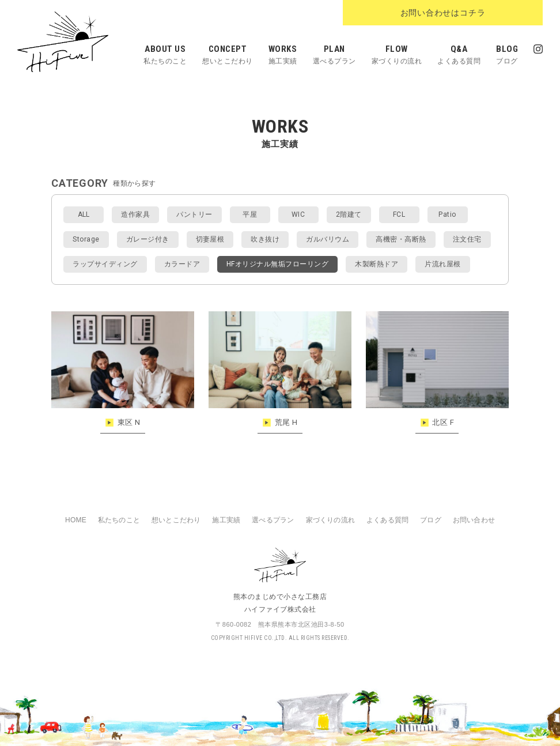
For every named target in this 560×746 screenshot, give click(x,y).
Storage (86, 239)
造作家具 (135, 214)
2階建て (349, 214)
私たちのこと (119, 520)
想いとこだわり (176, 520)
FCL (399, 214)
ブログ (431, 520)
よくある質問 (387, 520)
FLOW (397, 57)
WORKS (283, 57)
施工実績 (226, 520)
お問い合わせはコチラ (479, 13)
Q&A (459, 57)
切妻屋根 (210, 239)
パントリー (194, 214)
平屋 (250, 214)
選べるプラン (273, 520)
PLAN (334, 57)
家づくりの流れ (330, 520)
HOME (76, 520)
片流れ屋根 (442, 264)
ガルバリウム (328, 239)
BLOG (507, 57)
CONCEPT (228, 57)
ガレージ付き (148, 239)
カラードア (182, 264)
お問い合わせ (474, 520)
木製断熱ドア (377, 264)
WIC (298, 214)
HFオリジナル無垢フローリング (277, 264)
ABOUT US (165, 57)
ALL (84, 214)
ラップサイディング (105, 264)
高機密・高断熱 (401, 239)
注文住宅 (467, 239)
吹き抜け (265, 239)
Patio (447, 214)
